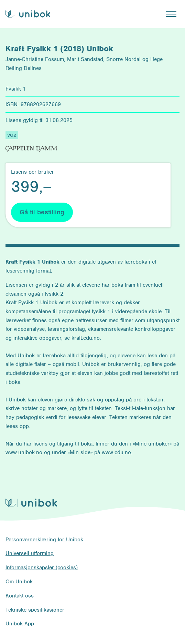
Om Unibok (19, 582)
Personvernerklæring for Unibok (44, 540)
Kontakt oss (20, 596)
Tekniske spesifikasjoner (35, 610)
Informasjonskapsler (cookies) (42, 568)
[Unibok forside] (28, 14)
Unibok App (20, 624)
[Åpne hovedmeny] (171, 14)
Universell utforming (30, 553)
